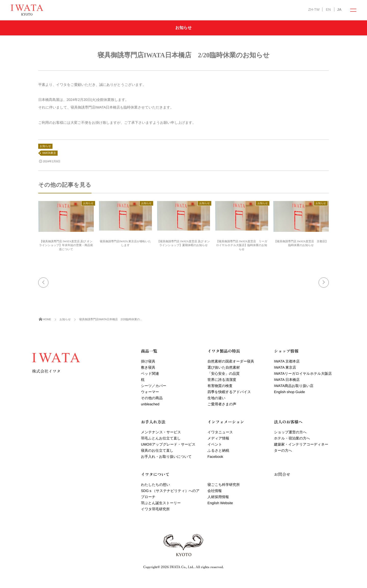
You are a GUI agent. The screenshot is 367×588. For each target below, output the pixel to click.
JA (339, 9)
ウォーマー (150, 392)
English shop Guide (289, 392)
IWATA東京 (49, 153)
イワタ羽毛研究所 (155, 509)
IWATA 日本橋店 (287, 380)
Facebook (215, 457)
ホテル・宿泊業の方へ (292, 438)
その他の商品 (152, 398)
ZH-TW (314, 9)
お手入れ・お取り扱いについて (166, 457)
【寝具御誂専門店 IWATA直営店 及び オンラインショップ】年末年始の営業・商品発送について (66, 245)
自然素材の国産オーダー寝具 (231, 361)
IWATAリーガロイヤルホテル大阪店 (303, 373)
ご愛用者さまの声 (222, 404)
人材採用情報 (218, 497)
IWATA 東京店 (285, 367)
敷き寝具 (148, 367)
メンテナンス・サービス (161, 432)
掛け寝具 (148, 361)
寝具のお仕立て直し (157, 450)
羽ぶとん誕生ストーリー (161, 503)
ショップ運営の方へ (290, 432)
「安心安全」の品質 (224, 373)
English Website (220, 503)
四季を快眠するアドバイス (229, 392)
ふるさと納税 (218, 450)
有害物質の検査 (220, 386)
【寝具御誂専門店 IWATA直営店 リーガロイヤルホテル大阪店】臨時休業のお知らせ (242, 245)
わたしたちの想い (155, 485)
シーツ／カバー (154, 386)
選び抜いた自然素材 (224, 367)
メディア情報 (218, 438)
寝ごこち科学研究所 (224, 485)
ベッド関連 (150, 373)
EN (328, 9)
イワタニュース (220, 432)
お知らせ (45, 146)
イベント (215, 444)
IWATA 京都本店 (287, 361)
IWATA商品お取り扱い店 (294, 386)
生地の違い (217, 398)
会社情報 (215, 491)
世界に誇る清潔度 (222, 380)
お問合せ (282, 474)
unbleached (150, 404)
